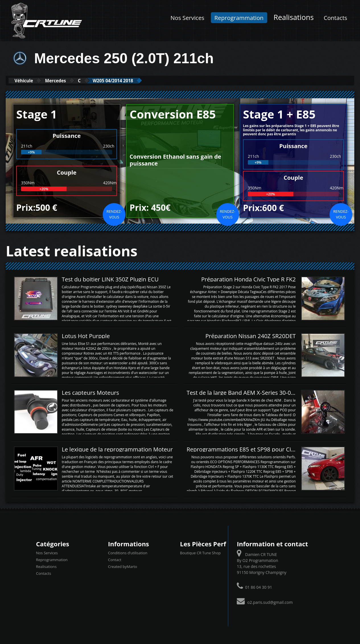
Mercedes (67, 80)
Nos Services (187, 18)
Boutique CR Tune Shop (200, 552)
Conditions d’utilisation (128, 552)
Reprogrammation (239, 18)
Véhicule (27, 80)
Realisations (294, 17)
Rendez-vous (114, 214)
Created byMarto (123, 566)
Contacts (336, 18)
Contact (115, 559)
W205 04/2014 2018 (138, 80)
